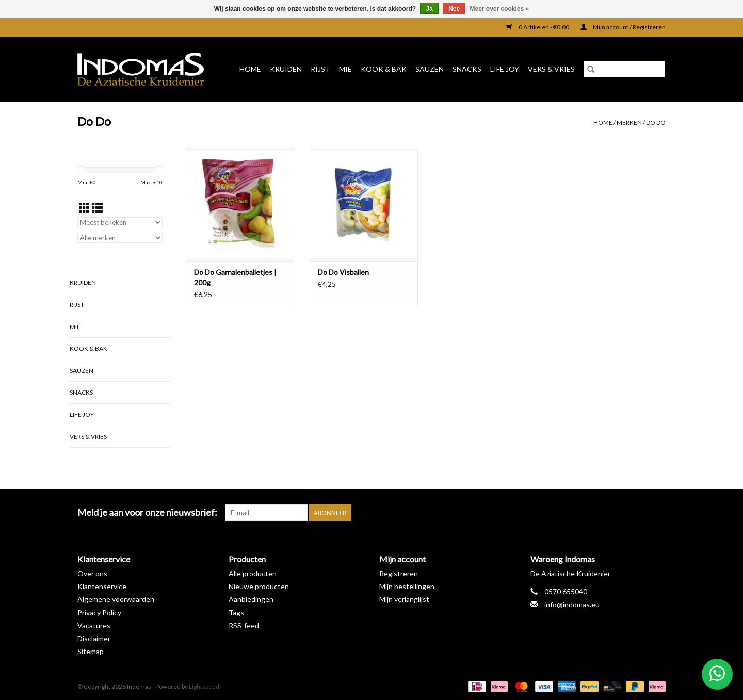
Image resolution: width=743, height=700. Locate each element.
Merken (629, 123)
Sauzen (430, 69)
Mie (345, 69)
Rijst (320, 69)
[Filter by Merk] (120, 238)
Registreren (399, 573)
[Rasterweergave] (84, 208)
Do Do (656, 123)
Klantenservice (102, 586)
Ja (429, 9)
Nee (454, 9)
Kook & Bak (384, 69)
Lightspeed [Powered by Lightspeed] (204, 686)
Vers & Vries (551, 69)
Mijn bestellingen (407, 586)
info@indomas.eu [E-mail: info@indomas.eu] (572, 604)
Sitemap (91, 651)
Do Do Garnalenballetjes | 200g (235, 277)
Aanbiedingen (251, 599)
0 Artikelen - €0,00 (538, 27)
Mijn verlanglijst (404, 599)
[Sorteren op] (120, 222)
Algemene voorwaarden (116, 599)
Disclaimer (94, 638)
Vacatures (94, 625)
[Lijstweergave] (97, 208)
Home (250, 69)
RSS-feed (244, 625)
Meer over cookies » (500, 9)
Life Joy (505, 69)
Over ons (92, 573)
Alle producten (253, 573)
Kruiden (286, 69)
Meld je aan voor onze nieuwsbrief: (147, 512)
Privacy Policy (99, 613)
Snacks (467, 69)
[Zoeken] (624, 69)
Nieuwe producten (259, 586)
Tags (236, 613)
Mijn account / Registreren (623, 27)
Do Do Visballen (343, 272)
